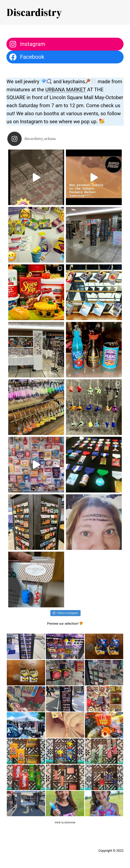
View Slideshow (65, 823)
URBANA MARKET (66, 90)
